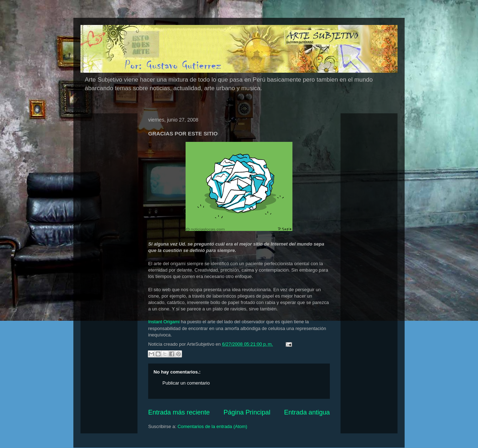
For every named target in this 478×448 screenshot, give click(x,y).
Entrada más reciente (179, 412)
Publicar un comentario (186, 383)
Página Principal (247, 412)
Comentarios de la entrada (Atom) (212, 426)
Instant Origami (164, 322)
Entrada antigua (307, 412)
